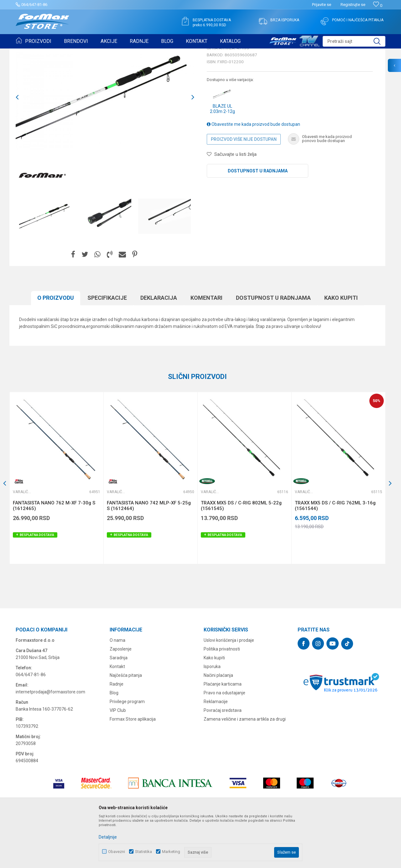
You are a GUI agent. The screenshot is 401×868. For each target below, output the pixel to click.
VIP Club (118, 759)
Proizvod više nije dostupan (244, 188)
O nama (117, 689)
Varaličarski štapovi (101, 53)
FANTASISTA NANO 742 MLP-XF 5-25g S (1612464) (149, 554)
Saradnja (119, 706)
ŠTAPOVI (72, 53)
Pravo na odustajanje (224, 741)
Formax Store (27, 53)
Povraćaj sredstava (223, 759)
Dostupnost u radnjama (258, 219)
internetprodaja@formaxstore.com (50, 740)
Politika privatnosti (222, 697)
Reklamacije (216, 750)
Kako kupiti (341, 346)
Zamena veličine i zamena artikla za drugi (245, 768)
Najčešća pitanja (126, 724)
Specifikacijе (107, 346)
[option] (45, 265)
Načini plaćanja (218, 724)
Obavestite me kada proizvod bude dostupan (253, 173)
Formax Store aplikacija (133, 768)
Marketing (171, 852)
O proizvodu (56, 346)
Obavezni (117, 852)
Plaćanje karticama (223, 733)
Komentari (206, 346)
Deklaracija (159, 346)
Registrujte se (353, 5)
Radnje (117, 733)
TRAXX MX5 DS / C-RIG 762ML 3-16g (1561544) (335, 554)
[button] (354, 41)
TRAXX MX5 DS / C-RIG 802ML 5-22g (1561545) (241, 554)
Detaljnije (108, 837)
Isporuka (212, 715)
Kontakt (117, 715)
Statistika (143, 852)
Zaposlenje (121, 697)
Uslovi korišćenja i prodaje (229, 689)
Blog (114, 741)
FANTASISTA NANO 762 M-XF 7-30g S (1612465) (54, 554)
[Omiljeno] (378, 5)
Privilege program (127, 750)
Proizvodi (51, 53)
